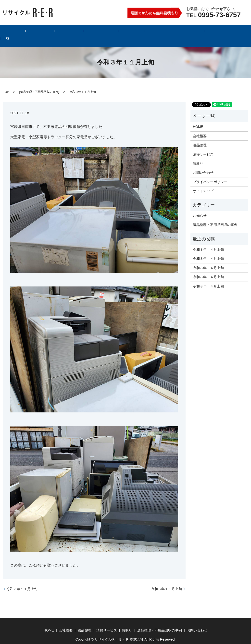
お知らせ (200, 208)
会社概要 (51, 32)
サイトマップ (203, 183)
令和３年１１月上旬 (22, 581)
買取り (123, 32)
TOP (6, 84)
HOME (31, 32)
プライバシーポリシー (210, 174)
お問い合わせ (199, 32)
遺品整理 (74, 32)
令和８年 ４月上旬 (208, 242)
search (221, 32)
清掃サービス (99, 32)
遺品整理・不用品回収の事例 (158, 32)
